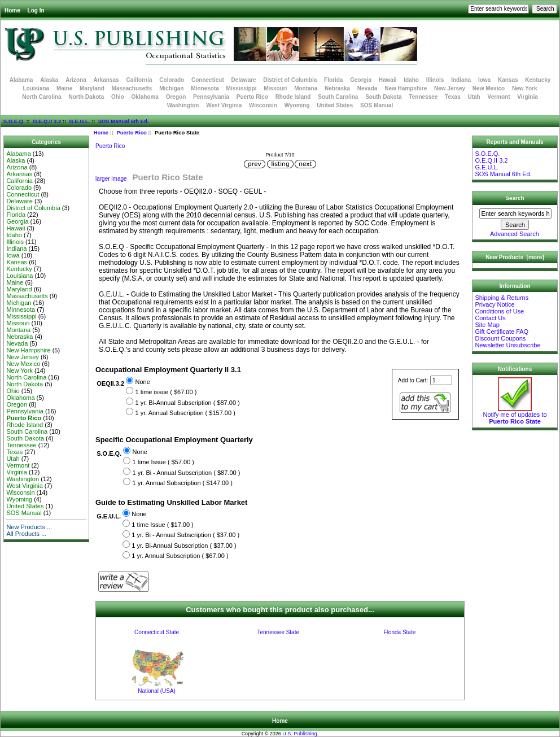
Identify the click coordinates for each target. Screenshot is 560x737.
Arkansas (106, 80)
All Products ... (26, 534)
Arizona (76, 80)
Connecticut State (157, 632)
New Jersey (450, 88)
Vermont (499, 97)
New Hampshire (406, 88)
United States (335, 105)
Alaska (49, 80)
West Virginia (224, 105)
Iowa (484, 80)
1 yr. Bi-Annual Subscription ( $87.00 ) (187, 403)
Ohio (118, 97)
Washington (183, 105)
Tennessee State (278, 632)
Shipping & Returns (502, 298)
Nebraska (337, 88)
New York (525, 88)
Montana (306, 88)
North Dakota (86, 97)
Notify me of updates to (515, 415)
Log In (36, 10)
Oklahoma (145, 97)
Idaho (411, 80)
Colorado (172, 80)
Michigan (171, 88)
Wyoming (297, 105)
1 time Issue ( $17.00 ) (162, 525)
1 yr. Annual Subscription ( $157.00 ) (185, 413)
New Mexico (489, 88)
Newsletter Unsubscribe (508, 345)
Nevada (368, 88)
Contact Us (490, 318)
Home (12, 10)
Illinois (435, 80)
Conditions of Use (499, 311)
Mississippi (242, 88)
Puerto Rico (131, 132)
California (139, 80)
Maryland (92, 88)
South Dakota (383, 97)
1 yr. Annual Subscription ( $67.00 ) (180, 556)
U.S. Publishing (300, 734)
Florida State (400, 632)
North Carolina (41, 97)
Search (515, 198)
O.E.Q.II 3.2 (47, 121)
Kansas (508, 80)
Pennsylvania (211, 97)
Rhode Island (293, 97)
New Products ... (29, 527)
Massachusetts (132, 88)
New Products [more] (515, 257)
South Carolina (338, 97)
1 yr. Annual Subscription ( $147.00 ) (183, 483)
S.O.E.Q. (14, 121)
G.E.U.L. (79, 121)
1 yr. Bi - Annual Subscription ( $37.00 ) (185, 535)
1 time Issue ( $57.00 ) (163, 462)
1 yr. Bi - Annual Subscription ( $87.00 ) (187, 473)
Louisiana (36, 88)
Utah (474, 97)
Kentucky (538, 80)
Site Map (487, 325)
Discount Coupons (500, 338)
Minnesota (205, 88)
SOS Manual (377, 105)
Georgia (361, 80)
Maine (64, 88)
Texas (453, 97)
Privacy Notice (495, 304)
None (142, 382)
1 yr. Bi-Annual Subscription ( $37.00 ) (184, 546)
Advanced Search (515, 234)
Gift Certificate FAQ (502, 332)
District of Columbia (290, 80)
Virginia (528, 97)
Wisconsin (263, 105)
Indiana (461, 80)
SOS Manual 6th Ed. (124, 121)
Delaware (244, 80)
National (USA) (157, 691)
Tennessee (423, 97)
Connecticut (208, 80)
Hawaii (388, 80)
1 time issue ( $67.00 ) (166, 392)
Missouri (275, 88)
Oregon (176, 97)
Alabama (21, 80)
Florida (333, 80)
